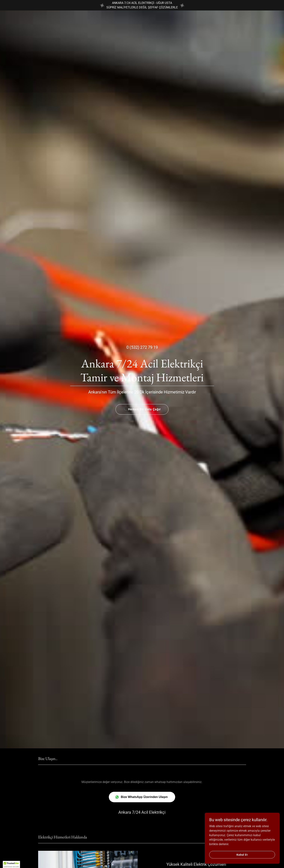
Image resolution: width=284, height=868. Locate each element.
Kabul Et (242, 855)
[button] (11, 864)
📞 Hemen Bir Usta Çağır (142, 409)
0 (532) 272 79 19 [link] (142, 347)
